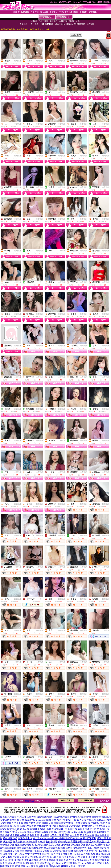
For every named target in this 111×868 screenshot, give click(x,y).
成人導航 (44, 835)
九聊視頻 (66, 845)
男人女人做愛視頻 (95, 845)
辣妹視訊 (34, 860)
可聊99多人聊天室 (27, 817)
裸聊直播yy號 (47, 863)
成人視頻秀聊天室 (47, 820)
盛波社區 (8, 842)
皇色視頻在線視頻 (27, 826)
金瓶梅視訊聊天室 (15, 857)
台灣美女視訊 (69, 857)
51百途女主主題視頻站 (22, 832)
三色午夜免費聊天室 (76, 848)
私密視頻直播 (66, 851)
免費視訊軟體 (44, 829)
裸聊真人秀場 (68, 866)
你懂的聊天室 (29, 801)
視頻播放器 (54, 866)
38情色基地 (31, 842)
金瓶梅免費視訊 (47, 860)
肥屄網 (66, 835)
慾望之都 (34, 835)
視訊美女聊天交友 (24, 845)
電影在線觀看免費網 (33, 848)
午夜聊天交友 (98, 823)
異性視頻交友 (78, 845)
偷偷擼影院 (64, 842)
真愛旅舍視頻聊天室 (81, 842)
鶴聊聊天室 (47, 823)
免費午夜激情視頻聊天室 (26, 863)
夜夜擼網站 (52, 842)
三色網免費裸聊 (82, 823)
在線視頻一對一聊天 (14, 854)
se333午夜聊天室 (102, 826)
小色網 (41, 842)
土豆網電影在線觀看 (54, 848)
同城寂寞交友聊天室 (14, 851)
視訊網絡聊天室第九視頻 (47, 845)
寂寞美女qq (31, 820)
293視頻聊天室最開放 (63, 829)
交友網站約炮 (44, 826)
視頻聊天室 (42, 866)
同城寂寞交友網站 (63, 823)
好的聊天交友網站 (63, 832)
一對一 (63, 251)
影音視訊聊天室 (33, 857)
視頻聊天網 (62, 860)
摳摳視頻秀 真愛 (32, 823)
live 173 (77, 854)
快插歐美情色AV (74, 838)
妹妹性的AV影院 (56, 838)
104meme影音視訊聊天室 (67, 863)
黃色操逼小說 (10, 838)
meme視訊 (86, 863)
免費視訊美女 (52, 851)
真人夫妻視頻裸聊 (86, 820)
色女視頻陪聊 (30, 829)
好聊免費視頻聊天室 (62, 826)
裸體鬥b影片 (90, 838)
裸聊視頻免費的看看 (88, 817)
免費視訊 (18, 61)
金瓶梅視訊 (98, 863)
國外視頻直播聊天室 (62, 854)
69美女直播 (88, 860)
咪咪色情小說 (25, 838)
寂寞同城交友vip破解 (11, 829)
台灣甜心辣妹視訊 (34, 851)
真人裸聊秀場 (88, 854)
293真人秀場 (75, 860)
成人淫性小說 (40, 838)
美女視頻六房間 (33, 854)
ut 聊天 (32, 866)
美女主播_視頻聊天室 (85, 832)
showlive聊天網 (45, 817)
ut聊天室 (80, 866)
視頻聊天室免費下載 (86, 829)
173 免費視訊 (83, 857)
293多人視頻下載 (14, 823)
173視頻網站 (21, 866)
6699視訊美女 (99, 842)
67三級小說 (56, 835)
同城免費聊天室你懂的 (65, 817)
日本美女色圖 (87, 835)
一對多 (63, 441)
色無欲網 (75, 835)
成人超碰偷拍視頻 (20, 835)
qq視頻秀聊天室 (8, 817)
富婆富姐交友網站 (83, 826)
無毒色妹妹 (19, 842)
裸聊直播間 (22, 860)
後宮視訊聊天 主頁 (67, 820)
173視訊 (46, 854)
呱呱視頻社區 (81, 851)
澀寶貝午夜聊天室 (44, 832)
